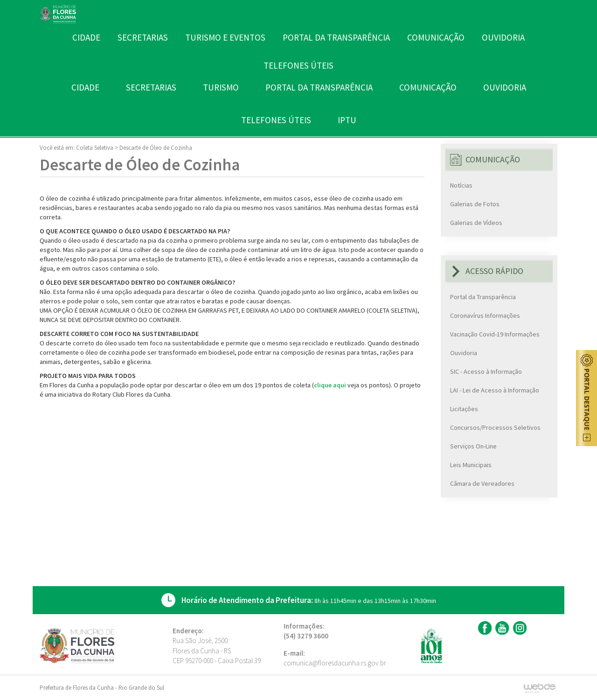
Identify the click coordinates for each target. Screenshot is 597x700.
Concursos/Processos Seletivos (495, 427)
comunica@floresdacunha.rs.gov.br (335, 663)
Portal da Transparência (483, 297)
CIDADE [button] (85, 87)
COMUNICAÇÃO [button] (428, 87)
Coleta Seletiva (95, 148)
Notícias (461, 185)
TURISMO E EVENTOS (225, 37)
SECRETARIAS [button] (151, 87)
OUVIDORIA (505, 87)
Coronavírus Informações (485, 315)
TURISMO (221, 87)
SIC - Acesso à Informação (486, 371)
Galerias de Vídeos (476, 223)
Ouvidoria (464, 353)
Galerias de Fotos (475, 204)
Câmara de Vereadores (482, 483)
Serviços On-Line (473, 446)
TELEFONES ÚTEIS (276, 120)
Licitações (464, 409)
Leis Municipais (471, 465)
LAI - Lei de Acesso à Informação (495, 390)
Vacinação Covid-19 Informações (495, 334)
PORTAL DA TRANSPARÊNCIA (319, 87)
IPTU (347, 120)
